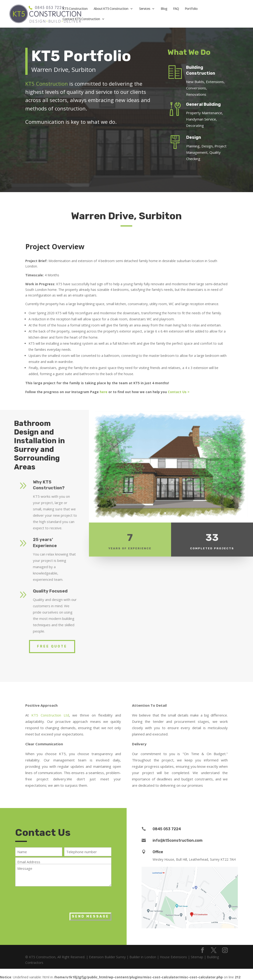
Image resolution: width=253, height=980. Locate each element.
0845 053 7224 (167, 829)
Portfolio (191, 9)
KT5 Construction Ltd (50, 715)
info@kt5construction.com (178, 840)
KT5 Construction (75, 9)
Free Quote (52, 646)
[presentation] (51, 898)
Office (158, 852)
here (104, 392)
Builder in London (143, 957)
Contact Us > (179, 392)
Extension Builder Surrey (107, 957)
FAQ (176, 9)
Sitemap (197, 957)
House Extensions (173, 957)
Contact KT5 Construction (81, 19)
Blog (164, 9)
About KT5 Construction (111, 9)
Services (145, 9)
